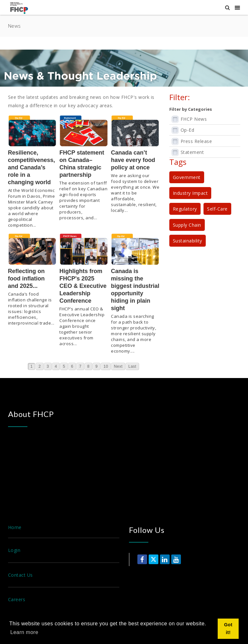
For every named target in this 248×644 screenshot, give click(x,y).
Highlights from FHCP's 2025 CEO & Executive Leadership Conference (83, 286)
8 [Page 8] (89, 366)
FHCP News (194, 119)
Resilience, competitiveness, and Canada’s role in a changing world (32, 167)
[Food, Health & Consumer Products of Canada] (20, 8)
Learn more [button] (24, 632)
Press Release (196, 141)
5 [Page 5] (64, 366)
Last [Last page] (132, 366)
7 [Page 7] (80, 366)
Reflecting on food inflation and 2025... (26, 279)
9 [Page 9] (97, 366)
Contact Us (20, 575)
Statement (192, 152)
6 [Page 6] (72, 366)
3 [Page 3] (48, 366)
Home (15, 527)
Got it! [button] (228, 629)
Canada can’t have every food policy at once (133, 160)
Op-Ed (188, 130)
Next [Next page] (118, 366)
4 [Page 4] (56, 366)
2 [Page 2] (40, 366)
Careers (17, 599)
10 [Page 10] (106, 366)
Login (14, 550)
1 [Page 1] (31, 366)
